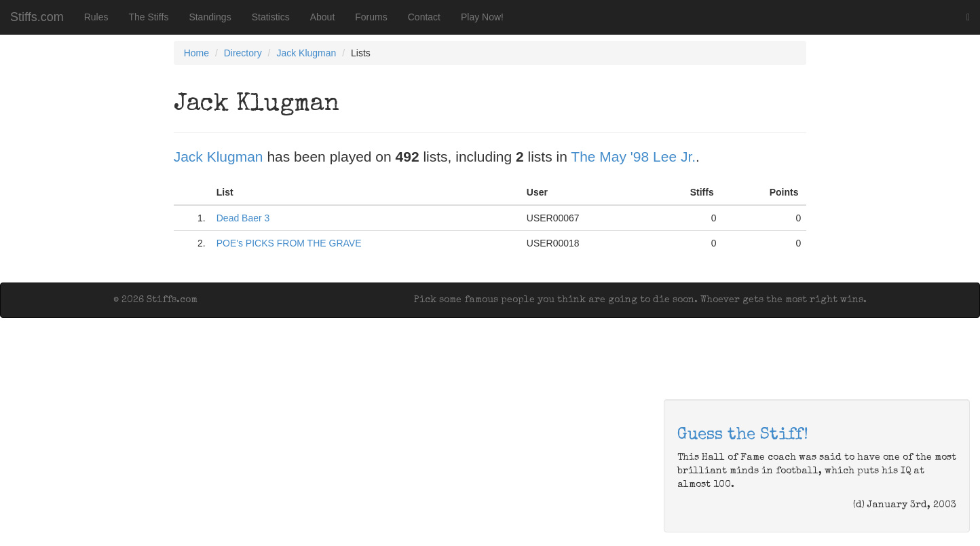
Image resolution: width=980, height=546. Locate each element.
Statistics (271, 17)
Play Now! (482, 17)
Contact (424, 17)
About (323, 17)
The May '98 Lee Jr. (633, 157)
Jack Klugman (306, 53)
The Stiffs (149, 17)
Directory (243, 53)
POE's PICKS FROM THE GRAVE (289, 243)
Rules (96, 17)
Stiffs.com (37, 17)
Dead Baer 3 (243, 218)
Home (196, 53)
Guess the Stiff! (743, 435)
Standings (210, 17)
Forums (371, 17)
